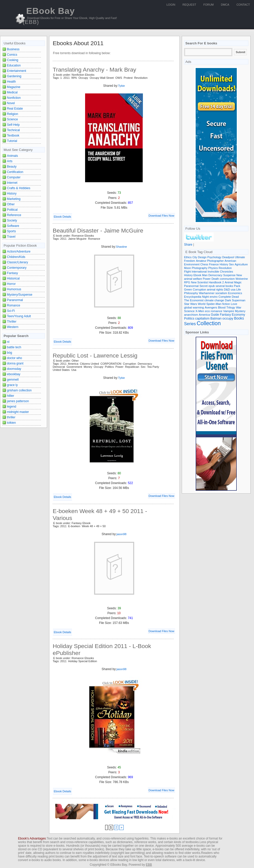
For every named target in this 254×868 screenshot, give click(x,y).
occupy (228, 318)
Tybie (121, 86)
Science (12, 119)
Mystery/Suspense (20, 295)
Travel (11, 237)
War (239, 307)
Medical (12, 92)
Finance (214, 264)
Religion (12, 114)
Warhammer (207, 293)
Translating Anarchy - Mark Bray (94, 70)
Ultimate (240, 257)
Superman (239, 300)
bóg (10, 353)
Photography (200, 268)
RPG (187, 282)
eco (208, 311)
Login (171, 5)
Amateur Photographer (210, 261)
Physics (213, 268)
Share (188, 245)
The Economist (194, 300)
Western (13, 327)
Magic (238, 282)
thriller (11, 417)
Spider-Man (214, 304)
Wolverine (242, 279)
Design (202, 257)
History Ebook (193, 275)
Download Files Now (161, 216)
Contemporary (17, 268)
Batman (216, 319)
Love (234, 304)
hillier (11, 396)
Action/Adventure (19, 252)
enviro (214, 297)
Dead (235, 297)
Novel (11, 103)
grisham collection (19, 390)
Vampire (229, 311)
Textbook (13, 136)
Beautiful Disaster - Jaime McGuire (98, 230)
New (239, 275)
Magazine (14, 87)
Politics (189, 319)
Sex (231, 264)
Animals (12, 156)
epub (212, 286)
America (204, 315)
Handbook (215, 282)
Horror (11, 284)
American (230, 261)
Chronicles (227, 272)
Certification (15, 172)
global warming (194, 307)
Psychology (215, 257)
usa (233, 290)
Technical (13, 130)
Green (188, 290)
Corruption (199, 290)
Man (205, 275)
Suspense (229, 275)
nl (8, 342)
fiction (226, 304)
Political (12, 210)
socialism (221, 293)
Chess (204, 264)
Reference (14, 215)
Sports (11, 231)
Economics (235, 293)
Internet (12, 183)
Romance (13, 305)
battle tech (14, 347)
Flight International (195, 272)
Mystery (240, 311)
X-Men (200, 311)
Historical (13, 278)
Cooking (13, 60)
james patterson (18, 401)
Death (215, 279)
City (195, 257)
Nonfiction (14, 98)
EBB (149, 865)
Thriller (12, 322)
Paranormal (15, 300)
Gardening (14, 76)
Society (12, 220)
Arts (10, 161)
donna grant (15, 363)
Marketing (14, 199)
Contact (243, 5)
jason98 (121, 534)
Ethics (188, 257)
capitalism (202, 319)
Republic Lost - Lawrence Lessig (95, 355)
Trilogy (231, 307)
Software (13, 226)
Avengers (211, 307)
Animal (229, 282)
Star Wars (190, 304)
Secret (204, 286)
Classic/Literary (17, 262)
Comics (12, 55)
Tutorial (12, 141)
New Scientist (199, 282)
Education (14, 65)
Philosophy (191, 293)
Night (205, 297)
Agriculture (241, 264)
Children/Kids (16, 257)
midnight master (18, 412)
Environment (192, 264)
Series (190, 324)
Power (207, 279)
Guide (215, 315)
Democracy (215, 275)
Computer (14, 177)
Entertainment (17, 71)
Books (239, 318)
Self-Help (13, 125)
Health (11, 82)
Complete (225, 297)
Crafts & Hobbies (19, 188)
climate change (214, 300)
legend (12, 407)
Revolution (225, 268)
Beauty (12, 167)
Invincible (214, 272)
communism (227, 279)
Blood (222, 307)
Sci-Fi (11, 311)
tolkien (11, 423)
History (12, 194)
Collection (209, 323)
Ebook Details (62, 217)
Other (11, 204)
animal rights (215, 290)
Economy (239, 315)
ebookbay (14, 374)
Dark (228, 300)
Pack (237, 286)
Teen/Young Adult (19, 316)
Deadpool (228, 257)
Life (239, 290)
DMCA (225, 5)
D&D (227, 290)
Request (189, 5)
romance (217, 311)
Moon (188, 268)
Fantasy (12, 273)
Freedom (190, 261)
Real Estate (15, 109)
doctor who (15, 358)
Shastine (121, 247)
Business (13, 49)
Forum (208, 5)
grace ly (12, 385)
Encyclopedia (193, 297)
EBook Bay (49, 16)
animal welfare (193, 279)
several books (224, 286)
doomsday (14, 369)
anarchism (191, 315)
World (202, 304)
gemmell (13, 380)
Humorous (14, 289)
